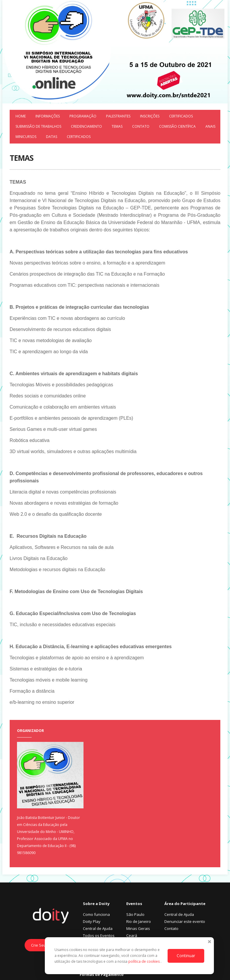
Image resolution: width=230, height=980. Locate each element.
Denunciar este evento (185, 921)
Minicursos (26, 137)
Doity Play (92, 921)
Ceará (132, 935)
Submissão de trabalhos (38, 126)
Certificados (181, 116)
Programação (83, 116)
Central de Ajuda (98, 928)
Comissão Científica (177, 126)
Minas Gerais (138, 928)
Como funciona (96, 914)
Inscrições (150, 116)
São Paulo (135, 914)
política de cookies (144, 961)
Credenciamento (86, 126)
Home (21, 116)
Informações (48, 116)
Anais (210, 126)
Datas (52, 137)
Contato (141, 126)
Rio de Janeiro (139, 921)
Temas (117, 126)
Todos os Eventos (99, 935)
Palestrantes (118, 116)
